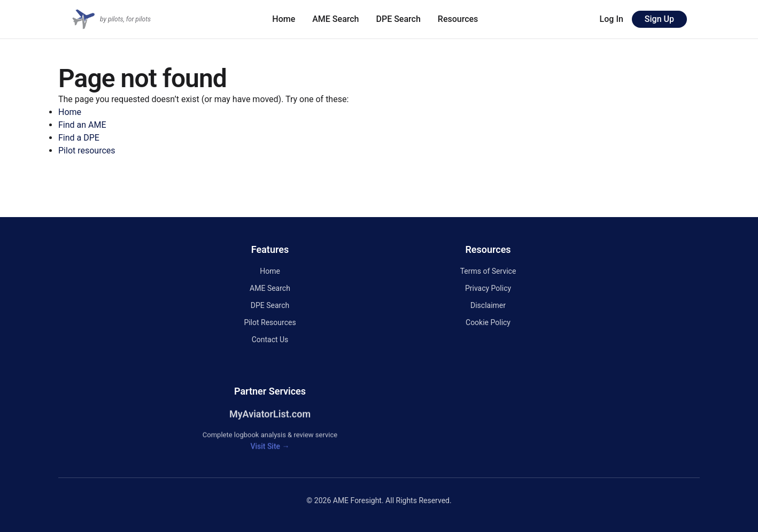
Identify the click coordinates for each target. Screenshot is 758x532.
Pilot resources (87, 151)
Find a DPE (79, 138)
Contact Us (270, 340)
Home (284, 19)
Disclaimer (488, 305)
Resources (458, 19)
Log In (612, 19)
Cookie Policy (488, 322)
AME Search (335, 19)
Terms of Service (488, 271)
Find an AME (82, 125)
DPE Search (399, 19)
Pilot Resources (270, 322)
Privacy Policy (488, 288)
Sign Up (659, 19)
